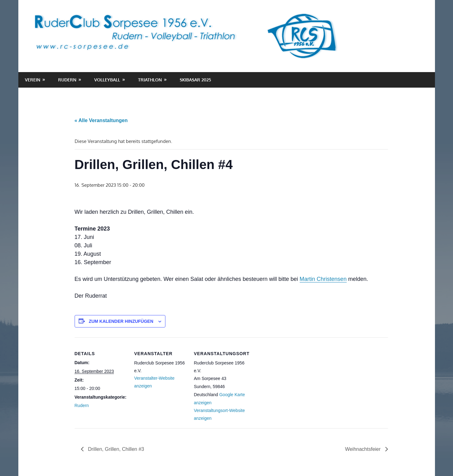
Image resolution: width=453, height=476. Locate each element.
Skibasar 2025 (195, 80)
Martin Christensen (323, 279)
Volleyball (107, 80)
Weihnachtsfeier (364, 449)
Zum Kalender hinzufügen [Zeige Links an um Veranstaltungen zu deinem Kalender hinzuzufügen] (121, 321)
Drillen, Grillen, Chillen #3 (116, 449)
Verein (33, 80)
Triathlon (150, 80)
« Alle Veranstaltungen (101, 120)
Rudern (67, 80)
